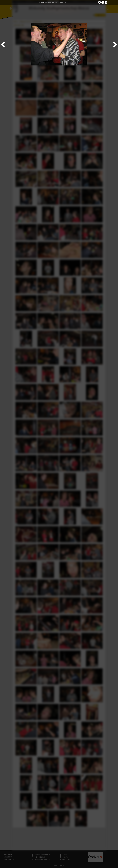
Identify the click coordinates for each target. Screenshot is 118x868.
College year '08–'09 (50, 2)
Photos (41, 2)
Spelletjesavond (62, 2)
